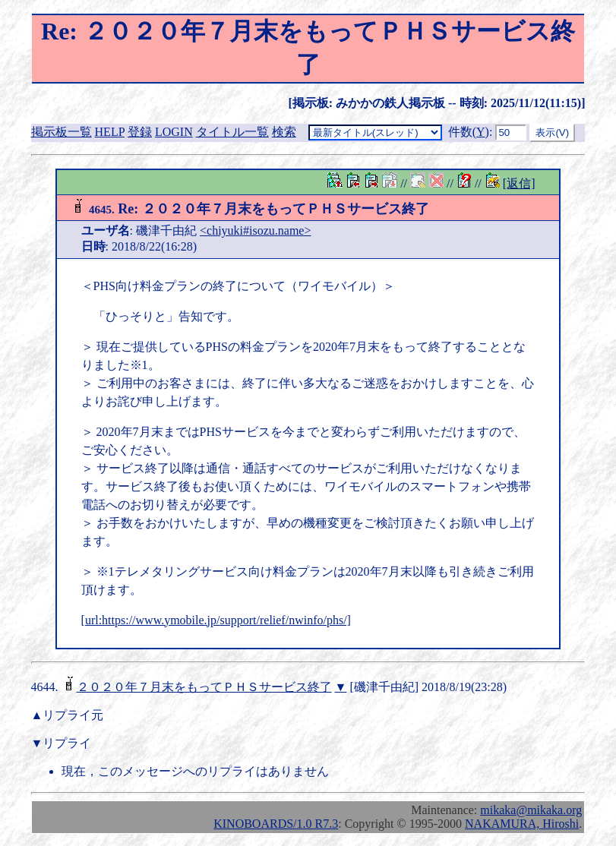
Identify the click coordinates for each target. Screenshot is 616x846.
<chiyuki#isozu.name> (255, 230)
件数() (469, 132)
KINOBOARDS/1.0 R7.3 (276, 824)
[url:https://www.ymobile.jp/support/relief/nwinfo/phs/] (216, 620)
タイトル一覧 (232, 132)
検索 (284, 132)
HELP (110, 132)
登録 (140, 132)
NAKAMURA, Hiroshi (522, 824)
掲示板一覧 (62, 132)
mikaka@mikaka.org (531, 810)
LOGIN (174, 132)
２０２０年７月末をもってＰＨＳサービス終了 (204, 687)
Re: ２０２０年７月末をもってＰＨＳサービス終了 (250, 209)
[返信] (519, 183)
